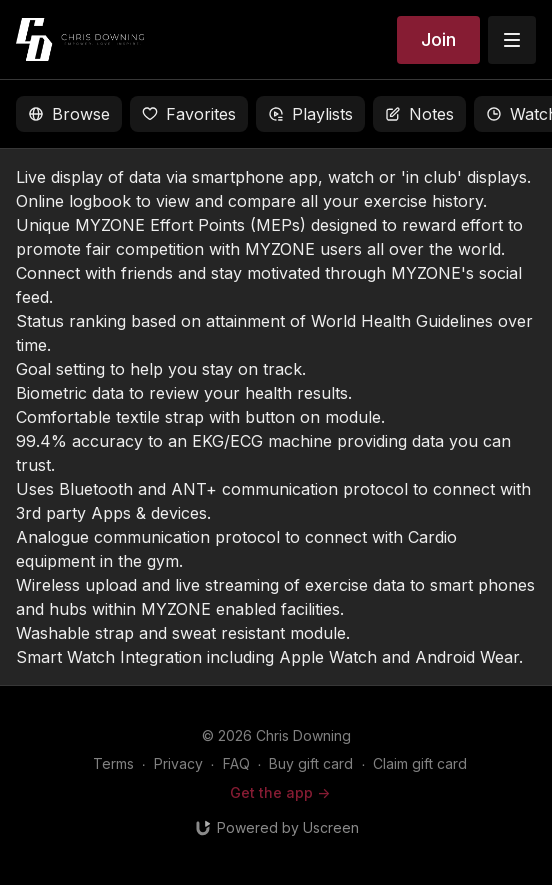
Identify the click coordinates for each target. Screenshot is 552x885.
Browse (69, 114)
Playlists (310, 114)
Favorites (189, 114)
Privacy (178, 763)
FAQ (236, 763)
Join (438, 39)
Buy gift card (311, 763)
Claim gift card (420, 763)
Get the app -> (280, 792)
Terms (113, 763)
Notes (419, 114)
